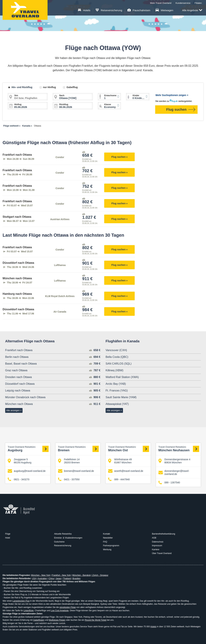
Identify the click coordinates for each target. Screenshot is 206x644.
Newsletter (108, 538)
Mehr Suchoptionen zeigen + (172, 95)
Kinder (136, 95)
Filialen (198, 3)
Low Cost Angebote (60, 611)
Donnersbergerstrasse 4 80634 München (174, 461)
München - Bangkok (82, 575)
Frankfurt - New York (61, 575)
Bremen (78, 449)
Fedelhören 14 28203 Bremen (69, 461)
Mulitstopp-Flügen (57, 620)
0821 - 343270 (19, 479)
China (51, 578)
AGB (154, 538)
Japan (58, 578)
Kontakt (107, 534)
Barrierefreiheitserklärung (164, 534)
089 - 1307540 (169, 483)
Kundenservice (183, 3)
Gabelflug (72, 87)
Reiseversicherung (109, 10)
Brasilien (76, 578)
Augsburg (28, 449)
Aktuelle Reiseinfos (63, 534)
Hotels (84, 10)
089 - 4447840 (119, 479)
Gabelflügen (39, 620)
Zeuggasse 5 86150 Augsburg (20, 461)
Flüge (8, 534)
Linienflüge (29, 611)
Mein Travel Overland (161, 3)
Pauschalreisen (139, 10)
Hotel (8, 538)
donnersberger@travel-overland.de (174, 472)
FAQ (105, 542)
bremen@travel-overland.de (76, 471)
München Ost (129, 449)
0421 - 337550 (69, 479)
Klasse (108, 104)
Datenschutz (158, 542)
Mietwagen (164, 10)
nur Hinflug (50, 87)
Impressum (157, 546)
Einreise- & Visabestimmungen (68, 538)
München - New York (41, 575)
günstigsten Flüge (68, 607)
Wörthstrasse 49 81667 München (120, 461)
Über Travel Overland (162, 553)
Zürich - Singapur (100, 575)
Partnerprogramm (111, 546)
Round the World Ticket (96, 620)
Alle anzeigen (13, 410)
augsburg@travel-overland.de (27, 471)
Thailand (67, 578)
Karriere (156, 550)
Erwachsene (110, 95)
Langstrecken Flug (21, 601)
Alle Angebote (192, 10)
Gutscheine (59, 542)
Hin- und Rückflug (22, 87)
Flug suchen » (120, 157)
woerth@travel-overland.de (126, 471)
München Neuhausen (179, 449)
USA (34, 578)
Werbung (107, 550)
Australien (42, 578)
